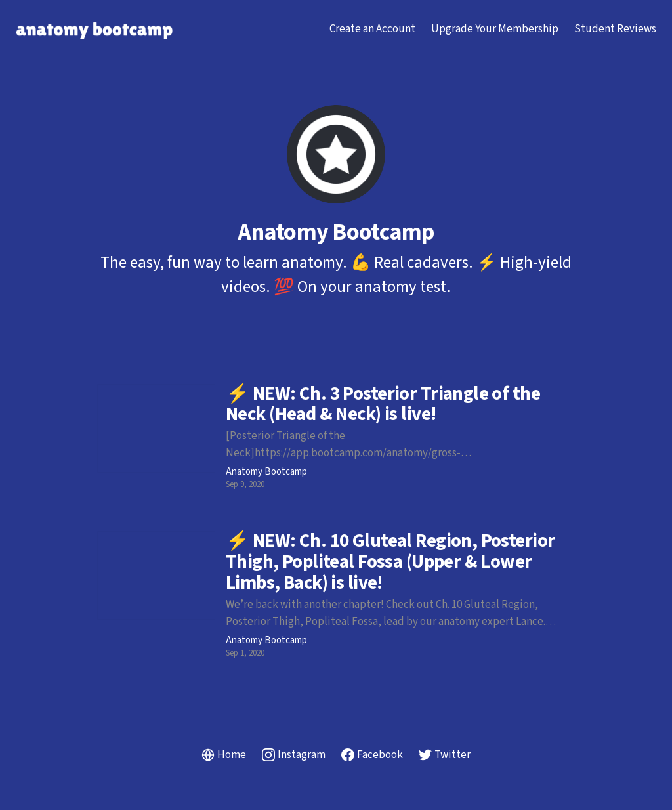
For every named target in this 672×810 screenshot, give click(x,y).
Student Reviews (615, 29)
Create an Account (372, 29)
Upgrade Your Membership (495, 29)
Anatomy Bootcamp (266, 472)
